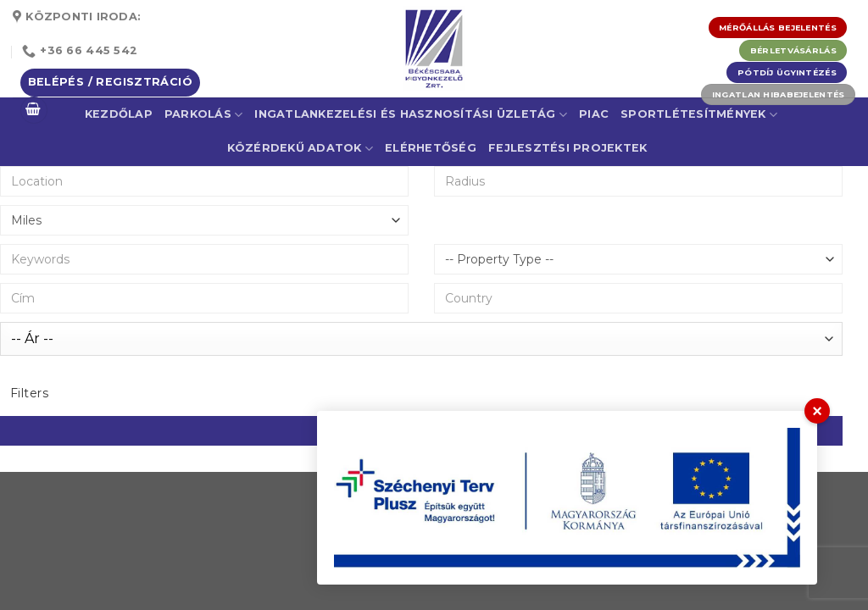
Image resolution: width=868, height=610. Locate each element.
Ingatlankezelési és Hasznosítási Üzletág (411, 115)
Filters (29, 393)
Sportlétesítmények (699, 115)
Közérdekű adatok (300, 149)
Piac (594, 114)
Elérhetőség (431, 148)
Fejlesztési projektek (568, 148)
